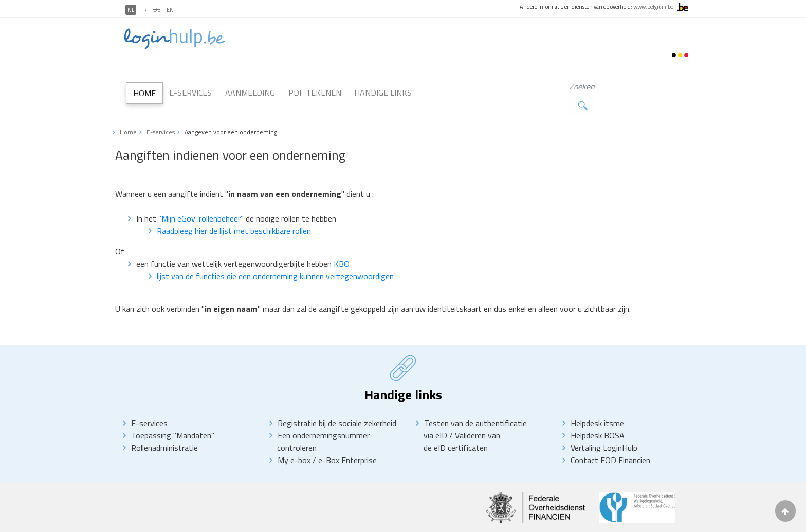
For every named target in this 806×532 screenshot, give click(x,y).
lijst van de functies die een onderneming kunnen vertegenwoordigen (275, 257)
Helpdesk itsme (597, 404)
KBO (342, 245)
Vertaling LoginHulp (604, 429)
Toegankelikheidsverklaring (280, 522)
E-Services (190, 83)
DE (157, 10)
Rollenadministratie (164, 429)
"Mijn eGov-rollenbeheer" (202, 199)
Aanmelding (250, 83)
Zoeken (670, 87)
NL (131, 10)
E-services (161, 113)
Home (144, 84)
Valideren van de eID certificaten (462, 423)
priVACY (218, 522)
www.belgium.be (653, 7)
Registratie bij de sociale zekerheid (337, 404)
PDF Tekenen (315, 83)
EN (170, 10)
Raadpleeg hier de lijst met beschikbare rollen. (235, 212)
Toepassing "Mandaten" (173, 416)
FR (144, 10)
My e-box (294, 441)
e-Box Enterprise (347, 441)
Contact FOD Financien (610, 441)
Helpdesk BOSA (598, 416)
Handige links (383, 83)
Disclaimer (179, 522)
